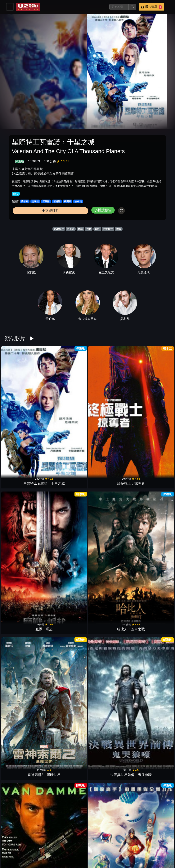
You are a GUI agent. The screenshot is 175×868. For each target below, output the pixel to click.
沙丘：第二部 (130, 536)
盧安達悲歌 (102, 788)
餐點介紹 (91, 848)
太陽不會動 (45, 486)
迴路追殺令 (16, 637)
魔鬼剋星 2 (45, 737)
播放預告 (103, 210)
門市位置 (110, 848)
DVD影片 (59, 229)
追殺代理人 (16, 486)
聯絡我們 (147, 848)
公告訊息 (129, 848)
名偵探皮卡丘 (102, 637)
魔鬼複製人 (130, 687)
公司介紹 (91, 856)
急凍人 (159, 687)
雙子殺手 (73, 486)
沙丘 (159, 586)
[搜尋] (119, 7)
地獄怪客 (102, 536)
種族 (119, 229)
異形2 (16, 737)
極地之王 (73, 788)
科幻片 (71, 229)
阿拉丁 (73, 637)
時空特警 (16, 436)
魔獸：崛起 (73, 385)
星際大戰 (102, 436)
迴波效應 (159, 486)
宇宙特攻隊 (45, 436)
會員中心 (110, 856)
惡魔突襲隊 (130, 486)
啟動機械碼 (159, 637)
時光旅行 (108, 229)
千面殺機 (73, 436)
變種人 (45, 637)
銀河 (97, 229)
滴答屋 (130, 637)
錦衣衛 (73, 536)
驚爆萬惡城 (45, 536)
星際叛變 (16, 687)
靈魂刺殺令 (159, 436)
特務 (89, 229)
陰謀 (80, 229)
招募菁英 (72, 856)
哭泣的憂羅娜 (130, 737)
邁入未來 (73, 687)
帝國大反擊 (130, 436)
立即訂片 (50, 211)
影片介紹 (72, 848)
